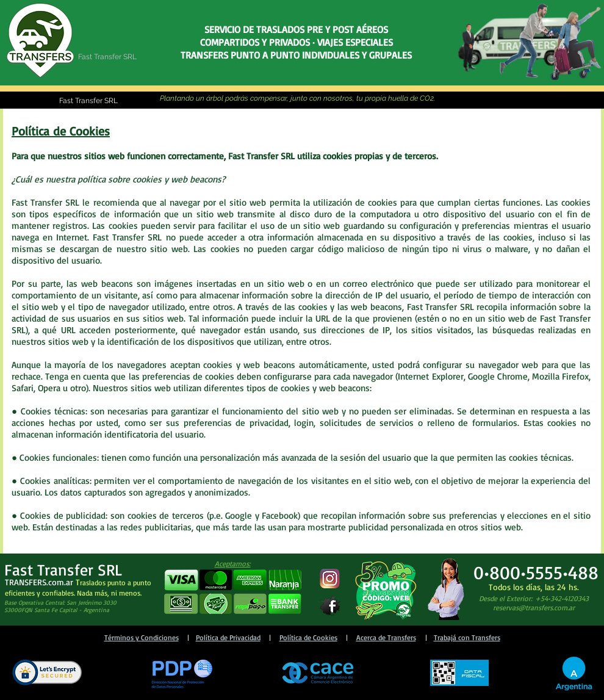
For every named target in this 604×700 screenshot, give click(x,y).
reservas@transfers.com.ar (534, 608)
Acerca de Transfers (386, 637)
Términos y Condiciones (142, 637)
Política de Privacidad (228, 637)
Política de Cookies (308, 637)
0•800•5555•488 (536, 572)
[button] (232, 592)
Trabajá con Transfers (467, 637)
